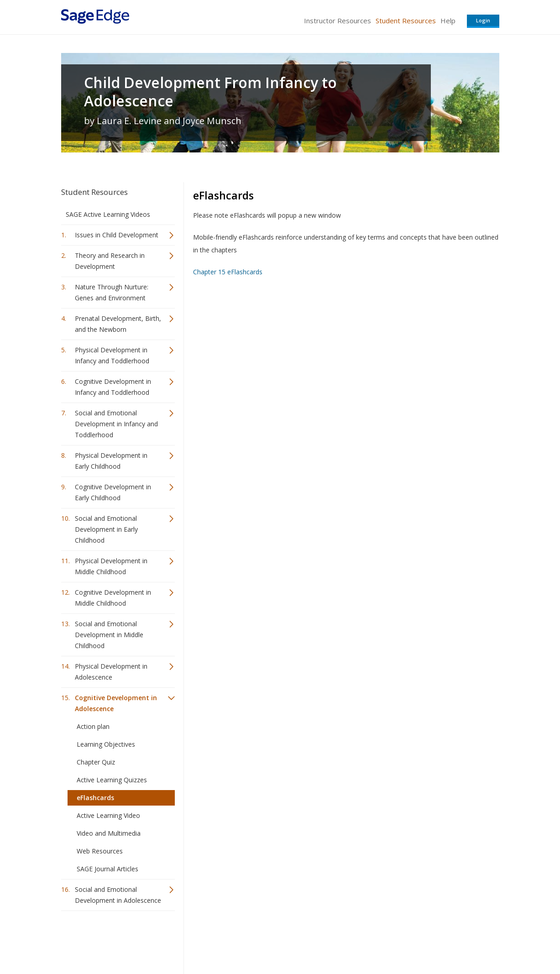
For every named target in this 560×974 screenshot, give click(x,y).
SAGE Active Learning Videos (108, 214)
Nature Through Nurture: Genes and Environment (112, 292)
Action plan (93, 726)
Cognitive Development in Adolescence (116, 703)
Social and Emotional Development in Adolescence (118, 895)
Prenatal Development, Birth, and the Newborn (118, 324)
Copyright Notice (388, 940)
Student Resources (406, 21)
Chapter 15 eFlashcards (228, 272)
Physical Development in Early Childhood (111, 461)
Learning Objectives (106, 744)
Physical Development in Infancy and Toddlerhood (112, 355)
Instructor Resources (338, 21)
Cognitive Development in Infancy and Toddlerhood (113, 387)
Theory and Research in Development (110, 261)
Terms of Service (332, 940)
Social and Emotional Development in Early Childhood (106, 529)
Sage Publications (113, 940)
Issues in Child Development (117, 235)
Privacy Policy (439, 940)
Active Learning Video (108, 815)
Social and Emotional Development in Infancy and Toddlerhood (116, 424)
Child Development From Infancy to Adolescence (210, 92)
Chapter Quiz (96, 762)
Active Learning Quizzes (112, 780)
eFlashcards (95, 798)
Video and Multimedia (109, 833)
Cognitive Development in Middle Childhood (113, 598)
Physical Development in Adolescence (111, 672)
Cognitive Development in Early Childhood (113, 492)
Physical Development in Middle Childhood (111, 566)
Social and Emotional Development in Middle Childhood (109, 635)
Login (483, 20)
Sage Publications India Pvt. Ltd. (194, 940)
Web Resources (100, 851)
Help (448, 21)
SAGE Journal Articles (107, 869)
